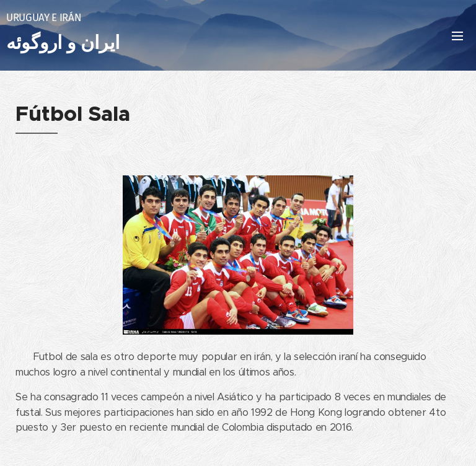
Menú (457, 36)
